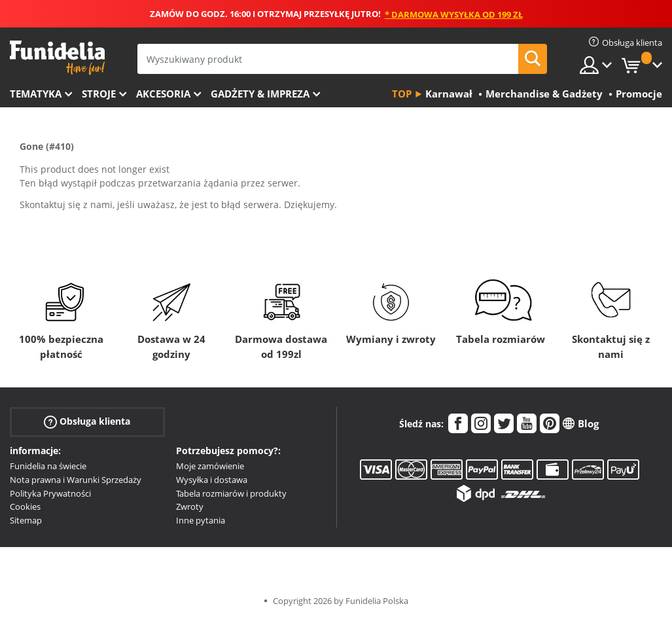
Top (402, 94)
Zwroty (190, 506)
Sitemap (26, 520)
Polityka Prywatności (50, 493)
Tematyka (36, 94)
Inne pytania (201, 520)
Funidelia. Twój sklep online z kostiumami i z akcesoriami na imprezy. (57, 58)
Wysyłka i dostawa (212, 480)
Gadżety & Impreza (260, 94)
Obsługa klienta (87, 422)
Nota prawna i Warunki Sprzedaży (76, 480)
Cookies (25, 506)
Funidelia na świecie (48, 466)
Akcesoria (163, 94)
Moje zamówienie (210, 466)
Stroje (99, 94)
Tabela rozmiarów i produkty (231, 493)
